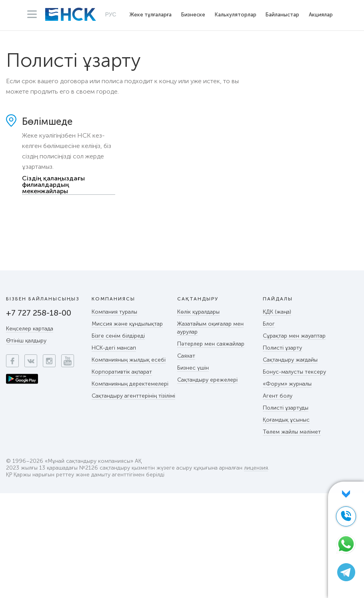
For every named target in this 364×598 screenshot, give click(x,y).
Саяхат (186, 356)
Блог (269, 324)
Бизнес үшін (193, 368)
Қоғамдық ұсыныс (286, 420)
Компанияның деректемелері (130, 384)
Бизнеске (193, 15)
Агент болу (278, 396)
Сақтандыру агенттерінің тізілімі (133, 396)
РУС (111, 14)
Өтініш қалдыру (26, 341)
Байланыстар (282, 15)
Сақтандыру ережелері (207, 380)
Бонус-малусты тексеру (294, 372)
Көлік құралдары (198, 312)
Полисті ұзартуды (286, 408)
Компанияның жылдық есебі (129, 360)
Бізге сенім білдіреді (118, 336)
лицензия (256, 468)
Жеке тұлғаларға (151, 15)
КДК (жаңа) (277, 312)
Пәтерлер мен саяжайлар (211, 344)
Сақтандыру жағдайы (290, 360)
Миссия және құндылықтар (127, 324)
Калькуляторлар (236, 15)
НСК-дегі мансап (114, 348)
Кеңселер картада (30, 329)
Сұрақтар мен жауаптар (294, 336)
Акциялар (321, 15)
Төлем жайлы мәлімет (292, 432)
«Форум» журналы (287, 384)
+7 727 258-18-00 (39, 313)
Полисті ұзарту (282, 348)
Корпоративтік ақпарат (122, 372)
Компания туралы (114, 312)
